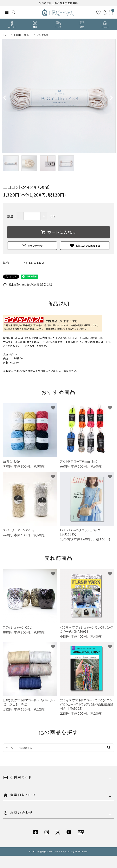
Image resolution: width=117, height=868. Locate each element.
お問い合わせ (32, 246)
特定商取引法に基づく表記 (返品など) (28, 284)
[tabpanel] (58, 96)
